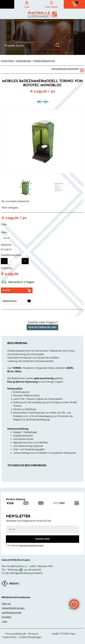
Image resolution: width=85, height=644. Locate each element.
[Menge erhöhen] (25, 261)
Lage (4, 621)
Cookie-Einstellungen (30, 637)
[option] (26, 187)
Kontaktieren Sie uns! (42, 327)
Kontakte (6, 617)
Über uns (6, 604)
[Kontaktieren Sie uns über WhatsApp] (74, 604)
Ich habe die (26, 545)
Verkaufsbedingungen (13, 608)
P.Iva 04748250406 (16, 634)
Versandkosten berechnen (65, 69)
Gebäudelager (24, 61)
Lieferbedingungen (12, 613)
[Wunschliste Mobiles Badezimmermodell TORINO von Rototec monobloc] (17, 301)
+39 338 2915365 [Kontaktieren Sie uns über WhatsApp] (32, 570)
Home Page (7, 61)
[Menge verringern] (4, 261)
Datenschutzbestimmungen (31, 545)
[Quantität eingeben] (15, 261)
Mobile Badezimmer (44, 61)
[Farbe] (5, 238)
